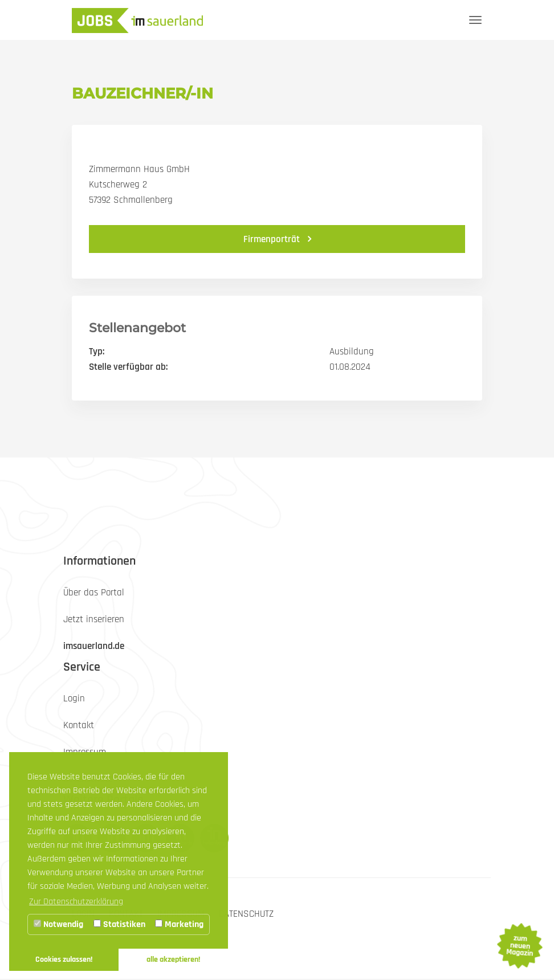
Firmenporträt (273, 239)
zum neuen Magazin (519, 946)
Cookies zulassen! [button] (64, 959)
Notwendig (58, 924)
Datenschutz (246, 914)
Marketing (179, 924)
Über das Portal (94, 593)
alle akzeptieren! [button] (173, 959)
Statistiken (119, 924)
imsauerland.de (94, 646)
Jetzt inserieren (94, 619)
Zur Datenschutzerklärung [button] (76, 902)
